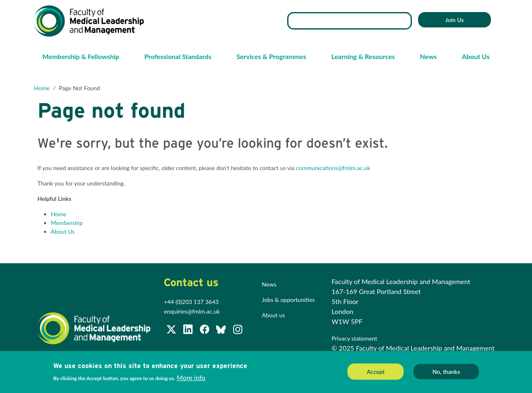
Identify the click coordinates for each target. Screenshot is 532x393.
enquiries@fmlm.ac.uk (192, 311)
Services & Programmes (271, 56)
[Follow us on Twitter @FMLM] (172, 331)
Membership (67, 223)
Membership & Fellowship (81, 56)
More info (191, 378)
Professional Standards (178, 56)
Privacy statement (355, 338)
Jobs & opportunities (288, 300)
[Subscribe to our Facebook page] (205, 331)
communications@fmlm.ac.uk (333, 168)
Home (42, 88)
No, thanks (446, 372)
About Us (476, 56)
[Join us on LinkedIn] (189, 331)
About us (273, 315)
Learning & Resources (363, 56)
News (428, 56)
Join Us (454, 20)
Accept (376, 372)
